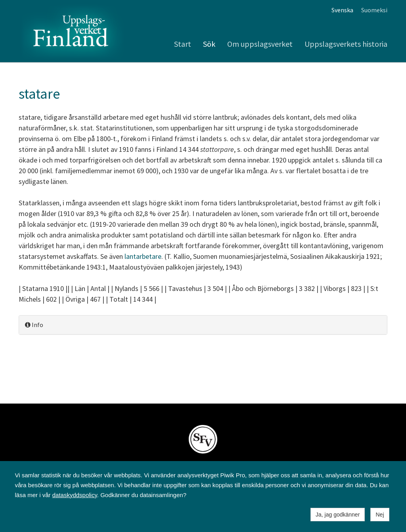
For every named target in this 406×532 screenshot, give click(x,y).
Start (183, 44)
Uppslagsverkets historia (346, 44)
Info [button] (34, 325)
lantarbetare (143, 256)
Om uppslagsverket (260, 44)
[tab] (203, 325)
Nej (380, 515)
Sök (209, 44)
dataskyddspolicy (75, 495)
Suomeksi (374, 10)
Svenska (342, 10)
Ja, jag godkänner (338, 515)
